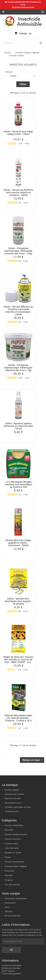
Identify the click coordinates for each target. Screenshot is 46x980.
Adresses (9, 911)
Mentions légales (12, 790)
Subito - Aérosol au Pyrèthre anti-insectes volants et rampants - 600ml (18, 192)
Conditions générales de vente (18, 807)
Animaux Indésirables (14, 825)
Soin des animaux (12, 885)
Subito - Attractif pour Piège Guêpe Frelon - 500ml (18, 133)
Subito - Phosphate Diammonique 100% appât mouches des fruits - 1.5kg (18, 251)
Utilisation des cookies (14, 794)
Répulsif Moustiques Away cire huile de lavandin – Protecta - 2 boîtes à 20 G (18, 718)
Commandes (10, 903)
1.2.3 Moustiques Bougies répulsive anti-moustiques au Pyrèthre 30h (18, 484)
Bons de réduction (12, 916)
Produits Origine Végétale (16, 866)
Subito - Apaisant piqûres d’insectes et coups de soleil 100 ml (18, 426)
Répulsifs (9, 875)
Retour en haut (33, 760)
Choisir (23, 76)
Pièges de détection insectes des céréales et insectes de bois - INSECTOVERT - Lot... (18, 659)
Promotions (10, 871)
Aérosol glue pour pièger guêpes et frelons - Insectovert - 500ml (18, 543)
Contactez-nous (11, 811)
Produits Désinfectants (14, 862)
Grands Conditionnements (16, 834)
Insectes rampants (13, 839)
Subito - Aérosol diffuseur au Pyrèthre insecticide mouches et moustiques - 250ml (18, 310)
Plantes (8, 857)
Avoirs (7, 907)
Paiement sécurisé (13, 798)
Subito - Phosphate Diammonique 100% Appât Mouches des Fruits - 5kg (18, 368)
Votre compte (11, 893)
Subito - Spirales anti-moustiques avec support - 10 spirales (18, 601)
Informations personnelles (16, 899)
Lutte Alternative (12, 848)
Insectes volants (12, 844)
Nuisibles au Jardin (13, 853)
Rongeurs (9, 880)
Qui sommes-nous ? (13, 803)
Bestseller (9, 830)
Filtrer (23, 84)
